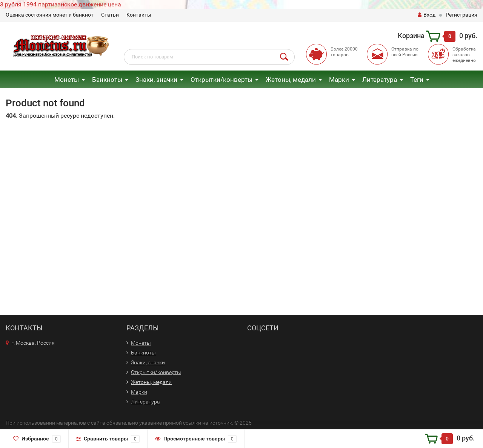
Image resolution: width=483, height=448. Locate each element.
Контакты (139, 15)
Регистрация (461, 15)
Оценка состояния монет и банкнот (50, 15)
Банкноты (107, 80)
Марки (339, 80)
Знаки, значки (156, 80)
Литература (380, 80)
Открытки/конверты (222, 80)
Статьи (110, 15)
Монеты (67, 80)
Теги (417, 80)
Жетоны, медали (291, 80)
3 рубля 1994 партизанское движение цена (61, 4)
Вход (427, 15)
